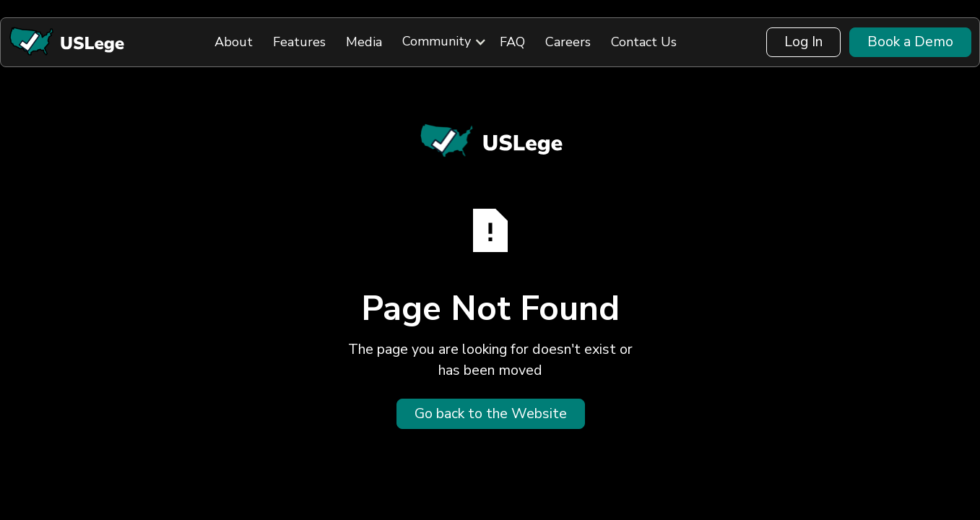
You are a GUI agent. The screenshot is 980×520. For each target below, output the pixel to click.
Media (364, 42)
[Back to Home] (66, 42)
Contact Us (644, 42)
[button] (437, 42)
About (234, 42)
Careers (568, 42)
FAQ (512, 42)
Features (299, 42)
